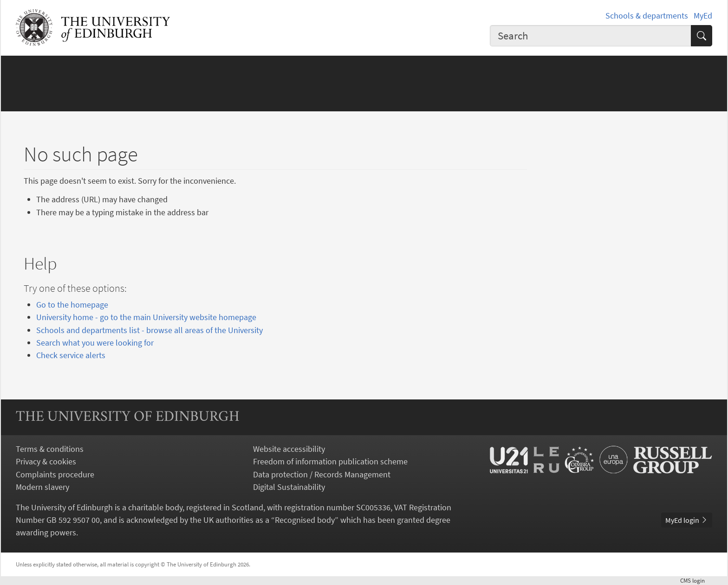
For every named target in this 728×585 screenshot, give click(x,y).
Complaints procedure (55, 474)
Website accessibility (289, 449)
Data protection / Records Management (322, 474)
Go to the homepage (72, 305)
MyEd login (687, 520)
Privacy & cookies (46, 461)
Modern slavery (42, 487)
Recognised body (305, 520)
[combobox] (591, 36)
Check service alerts (71, 355)
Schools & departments (647, 16)
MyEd (703, 16)
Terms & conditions (50, 449)
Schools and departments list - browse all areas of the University (149, 330)
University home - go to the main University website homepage (146, 317)
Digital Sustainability (289, 487)
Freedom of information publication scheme (330, 461)
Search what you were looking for (95, 343)
